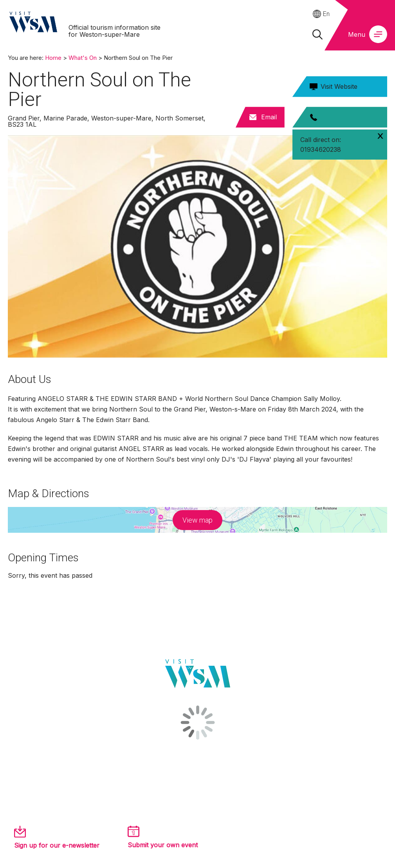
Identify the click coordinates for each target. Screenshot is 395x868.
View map (197, 520)
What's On (83, 58)
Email (269, 117)
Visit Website (339, 86)
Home (53, 58)
